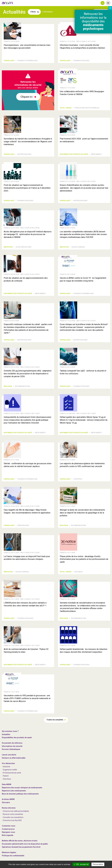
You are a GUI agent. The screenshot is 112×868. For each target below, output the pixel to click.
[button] (103, 3)
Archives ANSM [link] (8, 799)
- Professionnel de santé (11, 773)
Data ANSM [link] (7, 784)
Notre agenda (8, 835)
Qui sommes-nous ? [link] (10, 731)
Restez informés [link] (9, 808)
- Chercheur (6, 779)
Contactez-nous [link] (9, 826)
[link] (7, 3)
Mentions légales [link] (9, 852)
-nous (8, 832)
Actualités (6, 734)
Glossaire (6, 802)
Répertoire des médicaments (14, 791)
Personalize (98, 864)
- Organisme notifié (9, 770)
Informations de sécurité (12, 746)
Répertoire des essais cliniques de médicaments (22, 788)
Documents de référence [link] (12, 743)
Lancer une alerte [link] (9, 755)
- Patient (5, 776)
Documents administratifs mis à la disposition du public (25, 844)
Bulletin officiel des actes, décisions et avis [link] (20, 841)
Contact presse (8, 829)
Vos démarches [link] (8, 763)
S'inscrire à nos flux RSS (12, 820)
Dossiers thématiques (11, 749)
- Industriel (6, 767)
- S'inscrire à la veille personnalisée (15, 811)
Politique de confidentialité (13, 856)
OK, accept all (81, 864)
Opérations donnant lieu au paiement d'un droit (21, 847)
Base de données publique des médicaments (20, 794)
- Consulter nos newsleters (13, 817)
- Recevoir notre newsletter (12, 814)
